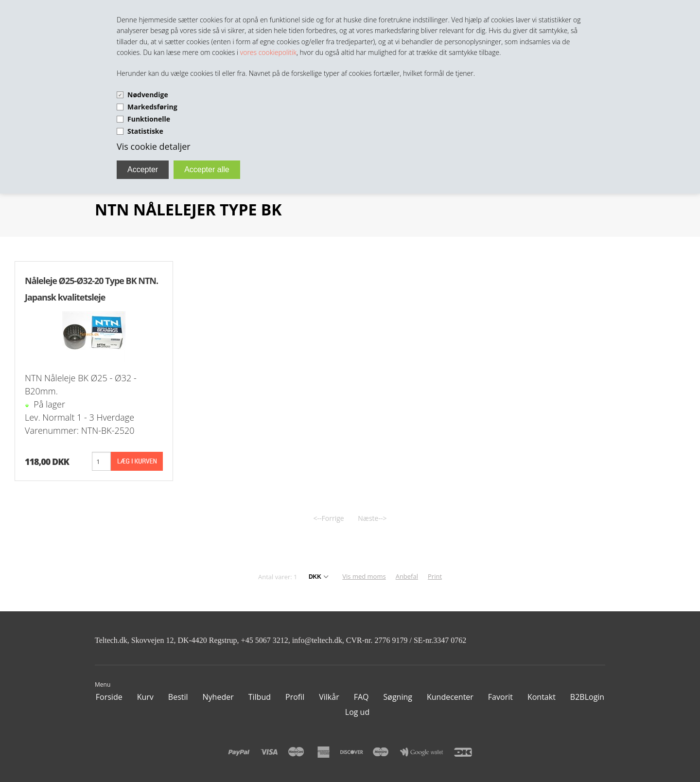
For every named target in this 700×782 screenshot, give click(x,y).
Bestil (178, 697)
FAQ (361, 697)
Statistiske (145, 131)
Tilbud (260, 697)
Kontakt (542, 697)
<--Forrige (329, 518)
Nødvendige (148, 95)
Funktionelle (149, 119)
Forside (109, 697)
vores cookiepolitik (268, 52)
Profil (295, 697)
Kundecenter (450, 697)
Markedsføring (152, 107)
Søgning (398, 697)
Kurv (145, 697)
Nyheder (218, 697)
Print (435, 576)
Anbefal (407, 576)
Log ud (357, 712)
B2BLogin (587, 697)
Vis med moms (364, 576)
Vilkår (329, 697)
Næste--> (372, 518)
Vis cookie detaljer (154, 146)
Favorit (500, 697)
